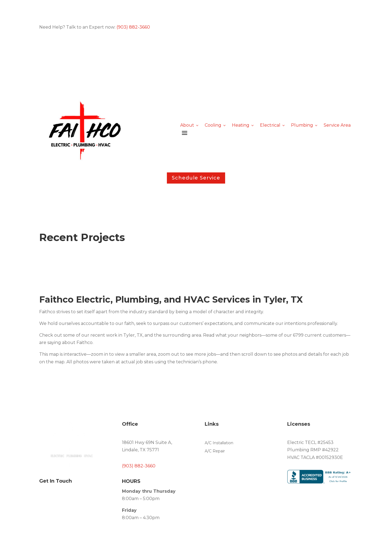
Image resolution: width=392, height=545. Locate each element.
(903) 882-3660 (133, 27)
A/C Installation (219, 443)
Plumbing (305, 125)
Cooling (216, 125)
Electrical (273, 125)
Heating (243, 125)
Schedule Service (196, 178)
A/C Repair (215, 451)
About (190, 125)
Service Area (337, 125)
